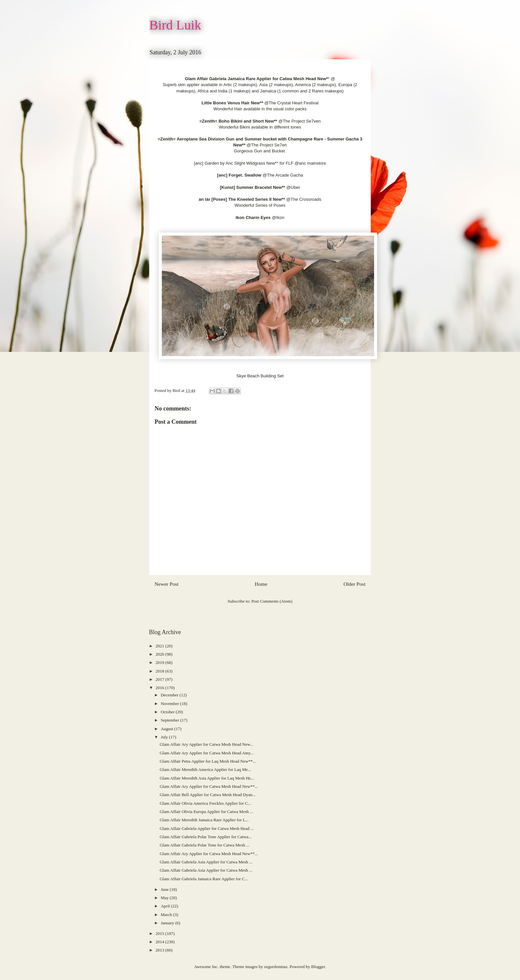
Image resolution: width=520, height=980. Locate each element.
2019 (160, 662)
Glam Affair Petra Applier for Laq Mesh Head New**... (208, 761)
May (165, 898)
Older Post (355, 584)
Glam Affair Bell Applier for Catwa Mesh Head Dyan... (207, 795)
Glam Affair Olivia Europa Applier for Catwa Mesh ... (206, 812)
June (165, 889)
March (167, 915)
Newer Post (166, 584)
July (165, 737)
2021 (160, 646)
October (168, 712)
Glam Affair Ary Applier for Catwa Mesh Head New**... (209, 786)
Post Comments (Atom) (272, 601)
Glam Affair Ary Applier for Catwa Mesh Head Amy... (206, 753)
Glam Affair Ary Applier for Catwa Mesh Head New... (206, 744)
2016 (160, 688)
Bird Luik (175, 25)
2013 (160, 950)
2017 (160, 679)
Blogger (318, 967)
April (166, 906)
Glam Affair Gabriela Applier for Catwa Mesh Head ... (207, 828)
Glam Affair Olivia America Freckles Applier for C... (205, 803)
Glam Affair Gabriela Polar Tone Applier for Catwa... (205, 837)
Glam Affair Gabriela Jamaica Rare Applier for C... (204, 879)
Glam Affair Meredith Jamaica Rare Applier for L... (204, 820)
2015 (160, 933)
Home (261, 584)
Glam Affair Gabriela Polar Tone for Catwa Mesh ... (204, 845)
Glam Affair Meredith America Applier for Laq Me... (205, 769)
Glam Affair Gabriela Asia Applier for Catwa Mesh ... (206, 862)
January (168, 923)
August (168, 729)
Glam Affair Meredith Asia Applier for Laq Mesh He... (207, 778)
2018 (160, 671)
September (171, 720)
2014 (160, 942)
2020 (160, 654)
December (170, 695)
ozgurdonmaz (276, 967)
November (170, 704)
